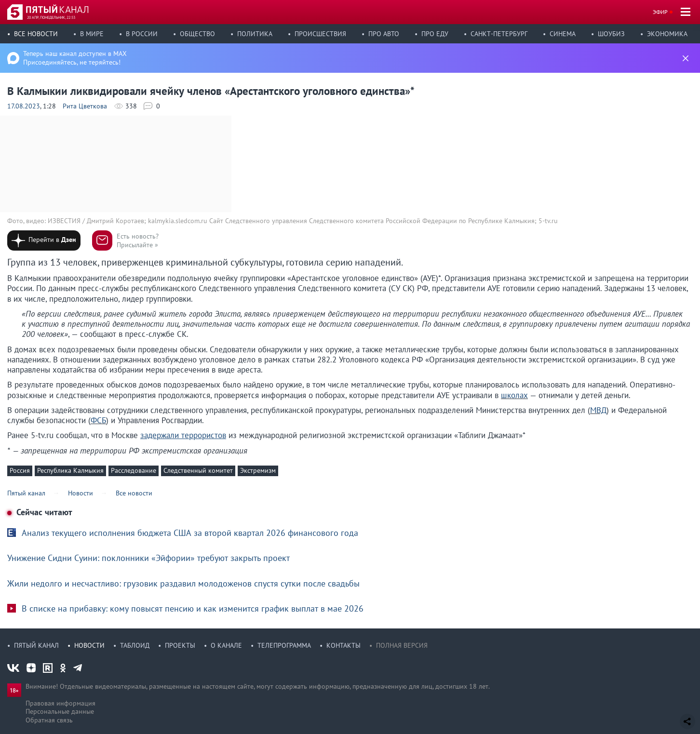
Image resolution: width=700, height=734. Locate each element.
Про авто (384, 34)
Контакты (343, 645)
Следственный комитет (198, 470)
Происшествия (320, 34)
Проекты (180, 645)
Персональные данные (60, 711)
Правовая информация (61, 703)
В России (142, 34)
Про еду (435, 34)
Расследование (134, 470)
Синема (563, 34)
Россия (20, 470)
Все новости (36, 34)
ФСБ (98, 420)
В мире (92, 34)
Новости (89, 645)
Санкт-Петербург (499, 34)
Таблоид (135, 645)
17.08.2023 (24, 106)
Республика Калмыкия (70, 470)
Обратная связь (49, 720)
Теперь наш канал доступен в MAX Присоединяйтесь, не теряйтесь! (75, 58)
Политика (255, 34)
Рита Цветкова (85, 106)
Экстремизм (258, 470)
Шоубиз (611, 34)
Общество (197, 34)
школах (514, 395)
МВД (598, 410)
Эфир (660, 12)
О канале (226, 645)
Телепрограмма (284, 645)
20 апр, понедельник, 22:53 (51, 17)
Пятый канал (36, 645)
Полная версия (402, 645)
